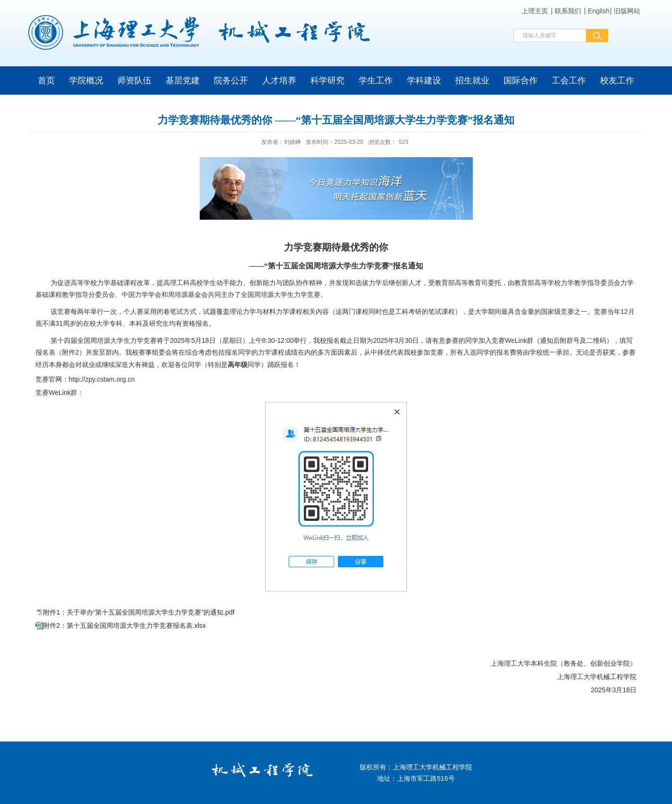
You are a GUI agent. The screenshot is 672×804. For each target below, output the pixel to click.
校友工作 (617, 80)
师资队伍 (134, 80)
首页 (46, 80)
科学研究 (327, 80)
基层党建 (183, 80)
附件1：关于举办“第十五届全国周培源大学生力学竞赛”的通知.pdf (139, 612)
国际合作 (521, 80)
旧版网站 (627, 11)
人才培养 (279, 80)
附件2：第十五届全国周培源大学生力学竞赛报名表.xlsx (124, 625)
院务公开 (231, 80)
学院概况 (86, 80)
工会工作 (569, 80)
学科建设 (424, 80)
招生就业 (472, 80)
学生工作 (376, 80)
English (599, 11)
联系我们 (568, 11)
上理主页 (535, 11)
